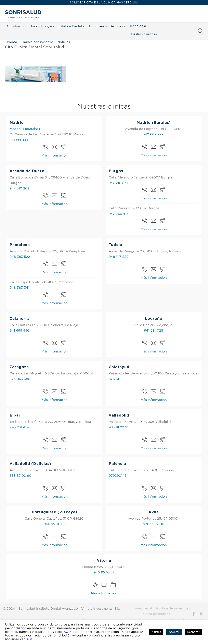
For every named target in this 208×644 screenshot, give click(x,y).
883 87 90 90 (20, 476)
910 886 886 (19, 140)
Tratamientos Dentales (106, 26)
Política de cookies (155, 614)
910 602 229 (154, 134)
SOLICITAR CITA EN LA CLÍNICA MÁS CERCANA (104, 3)
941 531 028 (154, 331)
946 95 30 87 (55, 524)
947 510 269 (19, 189)
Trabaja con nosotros (37, 42)
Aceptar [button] (174, 632)
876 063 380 (20, 379)
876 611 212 (118, 379)
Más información (55, 156)
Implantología (42, 26)
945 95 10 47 (104, 573)
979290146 (118, 476)
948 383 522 (20, 257)
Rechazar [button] (193, 632)
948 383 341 (19, 288)
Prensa (12, 42)
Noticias (64, 42)
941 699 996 (19, 331)
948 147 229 (119, 257)
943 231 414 (19, 427)
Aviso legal (143, 609)
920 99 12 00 (154, 524)
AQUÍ (68, 632)
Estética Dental (70, 26)
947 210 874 (119, 183)
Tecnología (138, 26)
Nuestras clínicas (142, 34)
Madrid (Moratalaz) (25, 129)
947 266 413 (119, 214)
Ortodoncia (16, 26)
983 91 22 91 (119, 427)
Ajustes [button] (156, 632)
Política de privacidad (173, 609)
